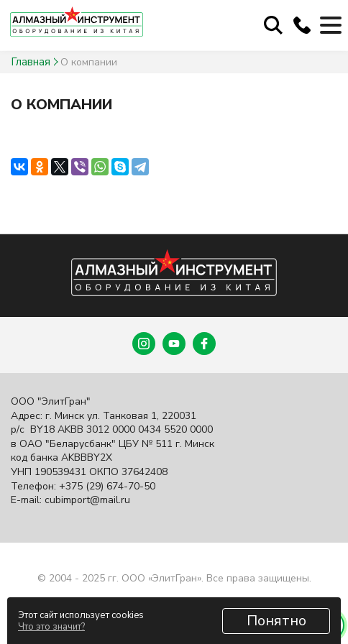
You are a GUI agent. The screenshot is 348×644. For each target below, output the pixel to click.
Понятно (276, 621)
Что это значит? (51, 627)
